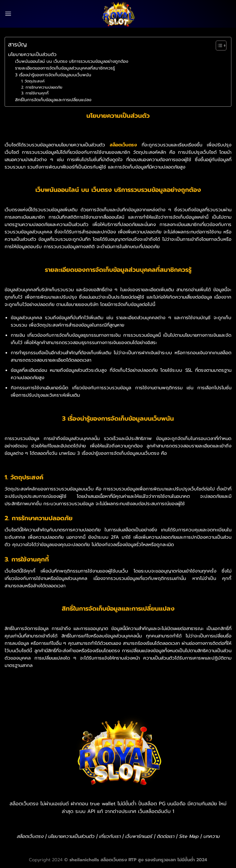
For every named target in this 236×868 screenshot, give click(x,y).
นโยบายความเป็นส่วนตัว (32, 54)
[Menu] (8, 14)
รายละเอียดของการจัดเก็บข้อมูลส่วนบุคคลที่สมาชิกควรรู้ (65, 68)
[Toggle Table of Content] (218, 46)
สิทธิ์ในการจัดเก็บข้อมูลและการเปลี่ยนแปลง (53, 100)
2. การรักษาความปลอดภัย (42, 87)
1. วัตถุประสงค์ (33, 81)
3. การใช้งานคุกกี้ (35, 93)
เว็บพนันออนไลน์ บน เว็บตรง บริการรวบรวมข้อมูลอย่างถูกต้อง (72, 61)
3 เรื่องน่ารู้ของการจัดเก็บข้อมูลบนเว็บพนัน (53, 75)
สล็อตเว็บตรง (123, 145)
